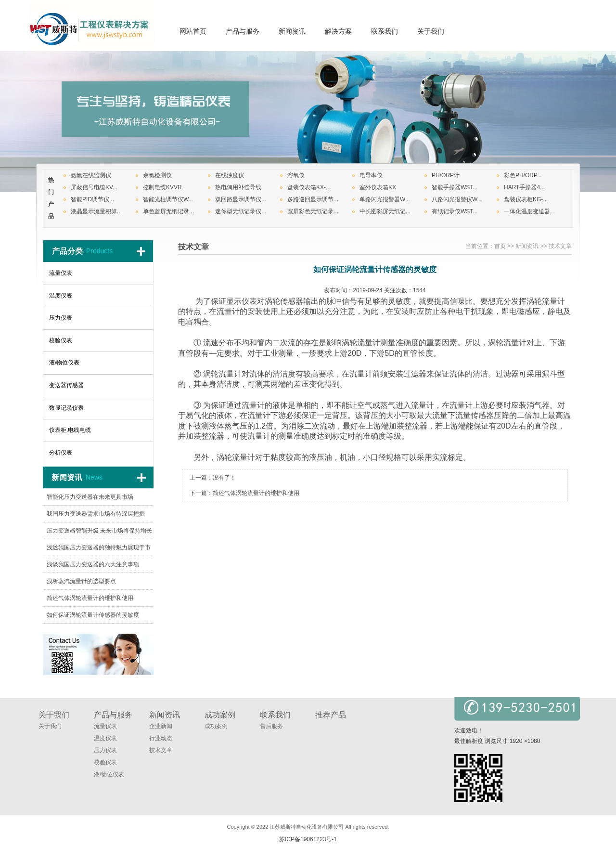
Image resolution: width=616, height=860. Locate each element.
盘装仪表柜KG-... (526, 199)
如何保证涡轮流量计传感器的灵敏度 (93, 615)
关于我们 (50, 726)
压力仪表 (105, 750)
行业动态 (161, 738)
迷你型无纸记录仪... (241, 211)
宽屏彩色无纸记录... (313, 211)
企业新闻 (161, 726)
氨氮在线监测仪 (91, 175)
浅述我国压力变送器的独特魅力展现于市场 (99, 550)
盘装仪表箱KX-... (309, 187)
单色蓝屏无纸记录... (168, 211)
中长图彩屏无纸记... (385, 211)
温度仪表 (105, 738)
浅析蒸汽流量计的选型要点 (81, 581)
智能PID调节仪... (92, 199)
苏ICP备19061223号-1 (308, 839)
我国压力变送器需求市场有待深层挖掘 (96, 514)
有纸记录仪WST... (455, 211)
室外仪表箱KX (378, 187)
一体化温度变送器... (529, 211)
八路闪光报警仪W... (457, 199)
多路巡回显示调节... (313, 199)
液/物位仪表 (109, 774)
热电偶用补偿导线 (238, 187)
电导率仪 (371, 175)
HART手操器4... (524, 187)
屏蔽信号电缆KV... (94, 187)
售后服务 (271, 726)
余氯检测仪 (157, 175)
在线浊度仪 (230, 175)
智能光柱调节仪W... (168, 199)
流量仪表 (105, 726)
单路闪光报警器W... (385, 199)
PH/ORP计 (446, 175)
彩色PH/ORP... (523, 175)
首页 (500, 246)
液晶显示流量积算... (96, 211)
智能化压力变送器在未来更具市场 (90, 497)
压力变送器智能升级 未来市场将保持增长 (99, 531)
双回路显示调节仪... (241, 199)
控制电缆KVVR (162, 187)
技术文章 (560, 246)
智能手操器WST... (455, 187)
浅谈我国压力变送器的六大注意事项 (93, 564)
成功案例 (216, 726)
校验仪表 (105, 762)
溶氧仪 (296, 175)
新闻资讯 (527, 246)
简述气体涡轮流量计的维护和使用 (256, 493)
